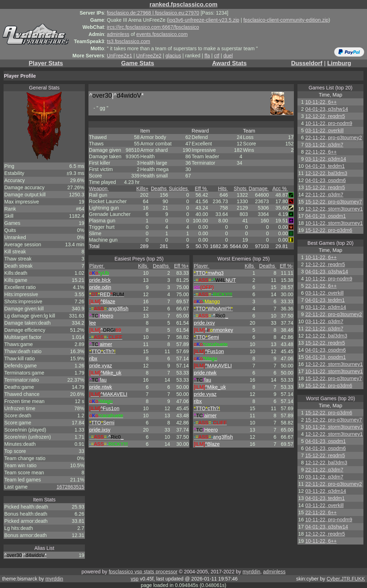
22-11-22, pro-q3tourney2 (334, 138)
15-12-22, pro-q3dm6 (329, 230)
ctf (217, 56)
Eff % (201, 189)
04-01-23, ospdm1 (326, 216)
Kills (142, 189)
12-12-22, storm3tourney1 (334, 209)
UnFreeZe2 (149, 56)
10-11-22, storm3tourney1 (334, 223)
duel (228, 56)
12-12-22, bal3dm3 (326, 173)
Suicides (179, 189)
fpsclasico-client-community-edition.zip (286, 20)
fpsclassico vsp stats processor (143, 572)
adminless (118, 34)
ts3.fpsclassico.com (129, 41)
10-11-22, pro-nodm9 (329, 123)
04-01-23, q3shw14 (327, 109)
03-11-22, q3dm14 (326, 159)
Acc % (280, 189)
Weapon (99, 189)
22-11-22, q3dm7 (324, 195)
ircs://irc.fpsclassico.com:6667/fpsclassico (153, 27)
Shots (241, 189)
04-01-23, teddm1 (325, 166)
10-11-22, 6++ (321, 102)
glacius (173, 56)
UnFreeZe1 (120, 56)
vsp (134, 579)
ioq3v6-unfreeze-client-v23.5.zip (204, 20)
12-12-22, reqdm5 (325, 116)
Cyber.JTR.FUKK (346, 579)
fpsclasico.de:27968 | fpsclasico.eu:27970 (153, 13)
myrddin (251, 572)
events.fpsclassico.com (162, 34)
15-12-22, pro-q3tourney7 (334, 202)
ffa (207, 56)
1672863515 (70, 487)
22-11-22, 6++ (321, 152)
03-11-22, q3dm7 (324, 145)
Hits (223, 189)
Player (97, 266)
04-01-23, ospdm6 (326, 180)
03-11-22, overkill (324, 130)
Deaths (159, 189)
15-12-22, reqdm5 (325, 187)
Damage (259, 189)
